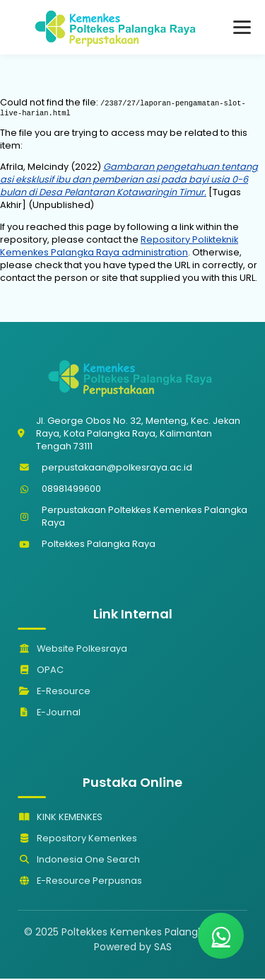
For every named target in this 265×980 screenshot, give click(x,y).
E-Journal (49, 714)
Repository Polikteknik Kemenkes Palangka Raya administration (119, 247)
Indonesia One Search (79, 861)
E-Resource (54, 692)
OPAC (41, 671)
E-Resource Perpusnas (80, 882)
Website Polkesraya (72, 650)
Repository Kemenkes (77, 840)
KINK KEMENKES (60, 818)
